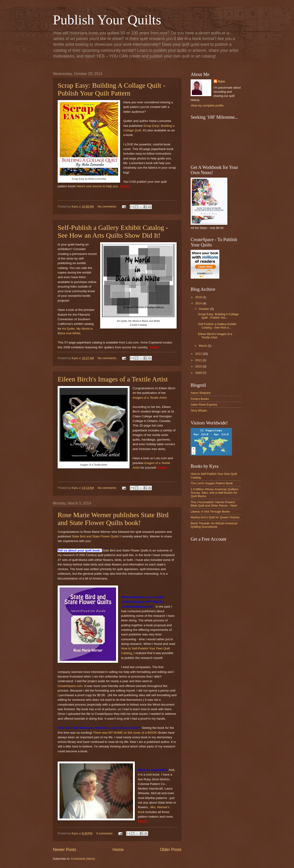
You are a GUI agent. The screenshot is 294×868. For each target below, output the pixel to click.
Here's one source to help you (97, 186)
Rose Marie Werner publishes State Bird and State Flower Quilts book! (113, 519)
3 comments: (105, 833)
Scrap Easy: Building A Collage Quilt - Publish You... (218, 316)
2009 (199, 373)
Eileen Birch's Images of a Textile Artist (113, 379)
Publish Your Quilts (107, 20)
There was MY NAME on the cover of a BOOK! (125, 733)
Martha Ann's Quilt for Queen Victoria (215, 517)
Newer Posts (65, 850)
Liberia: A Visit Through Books (210, 512)
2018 (199, 297)
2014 (199, 303)
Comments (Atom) (83, 859)
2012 (199, 354)
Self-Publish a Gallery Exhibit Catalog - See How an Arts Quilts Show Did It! (113, 231)
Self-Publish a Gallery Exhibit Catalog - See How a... (217, 326)
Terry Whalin (199, 411)
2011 (199, 360)
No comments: (108, 206)
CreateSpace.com (70, 686)
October (204, 309)
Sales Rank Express (204, 405)
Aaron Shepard (201, 393)
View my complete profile (207, 105)
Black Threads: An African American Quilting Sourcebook (214, 525)
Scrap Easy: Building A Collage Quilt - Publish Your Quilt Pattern (111, 89)
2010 (199, 366)
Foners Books (200, 399)
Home (118, 850)
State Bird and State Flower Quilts (95, 536)
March (203, 346)
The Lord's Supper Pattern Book (212, 483)
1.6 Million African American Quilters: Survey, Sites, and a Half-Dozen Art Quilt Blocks (215, 493)
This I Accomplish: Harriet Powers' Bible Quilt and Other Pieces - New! (214, 504)
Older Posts (171, 850)
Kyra (222, 81)
